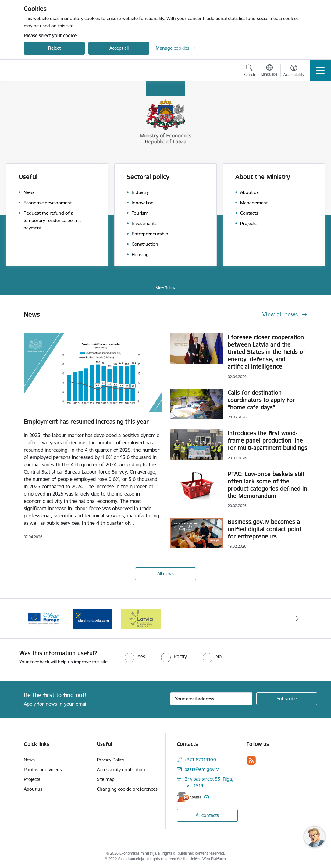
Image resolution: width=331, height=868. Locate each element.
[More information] (206, 797)
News (29, 760)
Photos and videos (43, 769)
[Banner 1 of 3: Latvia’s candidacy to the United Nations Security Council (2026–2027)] (141, 618)
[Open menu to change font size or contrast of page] (294, 71)
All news (165, 574)
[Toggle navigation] (320, 70)
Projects (32, 779)
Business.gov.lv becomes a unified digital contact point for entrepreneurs (265, 529)
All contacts (207, 815)
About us (33, 789)
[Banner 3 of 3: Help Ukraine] (92, 618)
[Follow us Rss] (251, 760)
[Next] (297, 619)
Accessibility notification (121, 769)
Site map (106, 779)
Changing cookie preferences (127, 789)
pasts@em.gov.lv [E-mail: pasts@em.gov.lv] (201, 769)
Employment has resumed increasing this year (86, 422)
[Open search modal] (249, 71)
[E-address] (189, 797)
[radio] (135, 656)
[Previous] (34, 619)
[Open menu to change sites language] (269, 71)
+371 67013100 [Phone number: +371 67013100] (200, 760)
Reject (54, 48)
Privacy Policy (110, 760)
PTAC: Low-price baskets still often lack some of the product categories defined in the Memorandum (267, 485)
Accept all (119, 48)
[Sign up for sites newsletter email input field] (211, 699)
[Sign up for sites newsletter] (287, 699)
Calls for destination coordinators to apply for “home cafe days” (261, 400)
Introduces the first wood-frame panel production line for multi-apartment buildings (267, 440)
